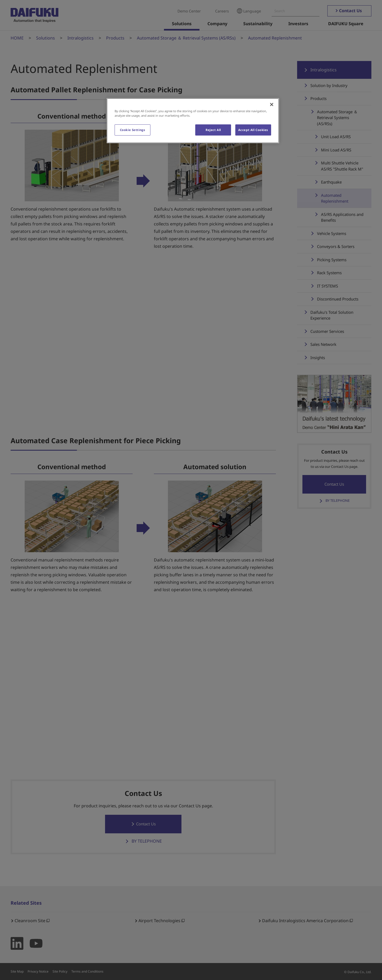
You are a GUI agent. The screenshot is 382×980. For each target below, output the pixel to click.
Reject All (213, 130)
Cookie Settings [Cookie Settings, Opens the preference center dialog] (133, 130)
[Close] (272, 104)
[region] (193, 121)
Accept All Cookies (253, 130)
